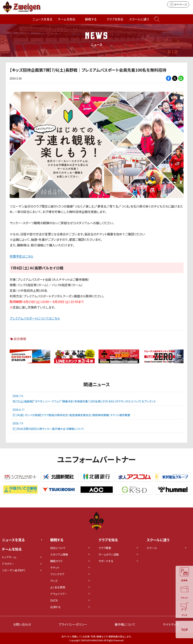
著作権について (125, 624)
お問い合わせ (22, 624)
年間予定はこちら (21, 256)
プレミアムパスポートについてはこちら (35, 318)
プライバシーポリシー (73, 624)
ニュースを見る (42, 19)
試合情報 (20, 339)
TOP (184, 630)
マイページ (178, 4)
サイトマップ (171, 624)
